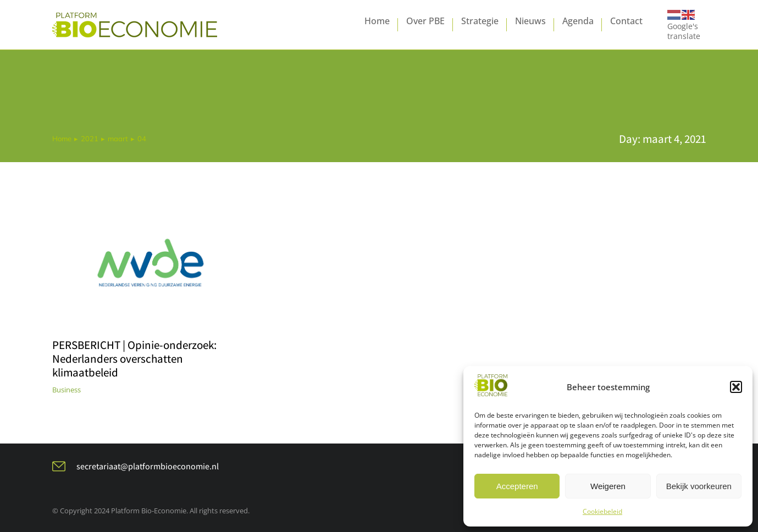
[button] (736, 387)
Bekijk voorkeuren (699, 486)
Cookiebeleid (602, 511)
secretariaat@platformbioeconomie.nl (148, 466)
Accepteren (517, 486)
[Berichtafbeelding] (150, 268)
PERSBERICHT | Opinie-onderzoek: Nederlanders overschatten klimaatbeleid (134, 359)
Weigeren (608, 486)
